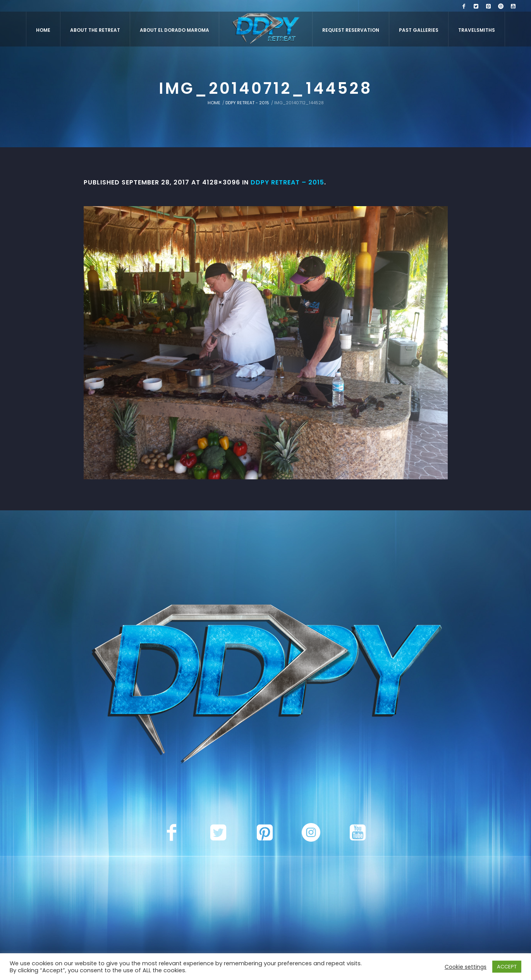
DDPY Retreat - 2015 (247, 103)
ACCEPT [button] (507, 967)
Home (214, 103)
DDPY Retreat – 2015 (287, 182)
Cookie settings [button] (466, 967)
